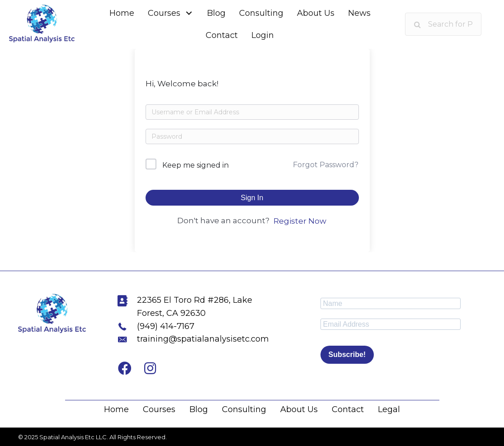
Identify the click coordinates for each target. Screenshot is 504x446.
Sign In (252, 198)
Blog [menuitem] (199, 409)
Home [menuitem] (116, 409)
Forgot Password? (326, 165)
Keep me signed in (195, 165)
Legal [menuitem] (389, 409)
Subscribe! (347, 354)
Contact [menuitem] (348, 409)
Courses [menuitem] (159, 409)
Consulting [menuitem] (244, 409)
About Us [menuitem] (299, 409)
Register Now (300, 221)
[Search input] (443, 24)
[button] (189, 13)
